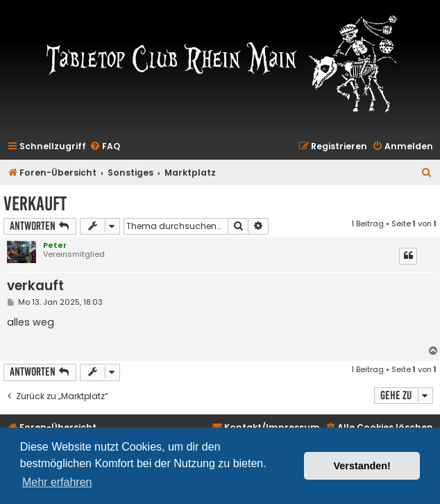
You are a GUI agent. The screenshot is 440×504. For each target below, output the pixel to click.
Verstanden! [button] (362, 466)
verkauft (35, 204)
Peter (55, 245)
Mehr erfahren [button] (57, 482)
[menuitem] (105, 147)
